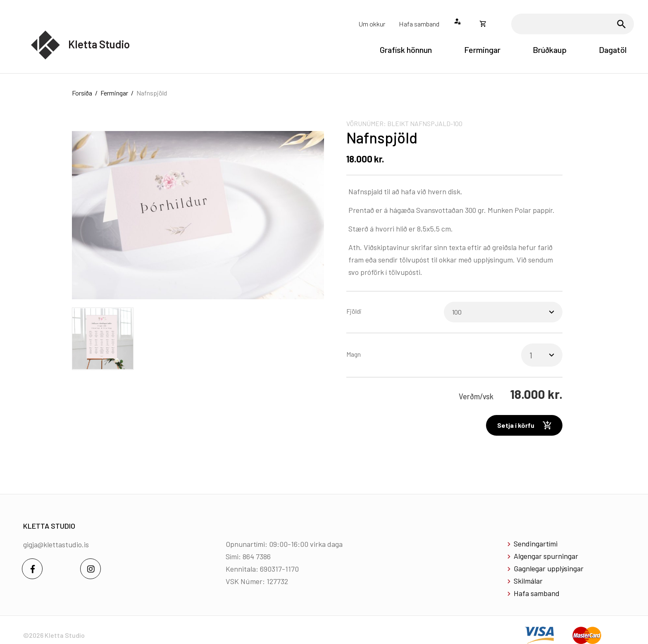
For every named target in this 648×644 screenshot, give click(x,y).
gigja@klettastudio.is (56, 544)
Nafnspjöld (152, 93)
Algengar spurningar (546, 556)
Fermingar (114, 93)
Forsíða (82, 93)
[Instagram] (91, 569)
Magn (354, 354)
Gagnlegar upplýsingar (549, 568)
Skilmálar (528, 581)
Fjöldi (354, 311)
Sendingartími (536, 544)
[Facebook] (32, 569)
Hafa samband (537, 593)
